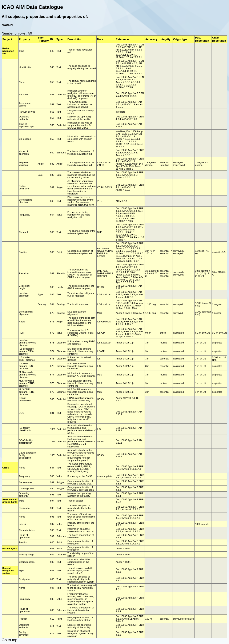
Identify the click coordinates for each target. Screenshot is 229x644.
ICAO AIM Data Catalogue (32, 7)
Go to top (9, 640)
